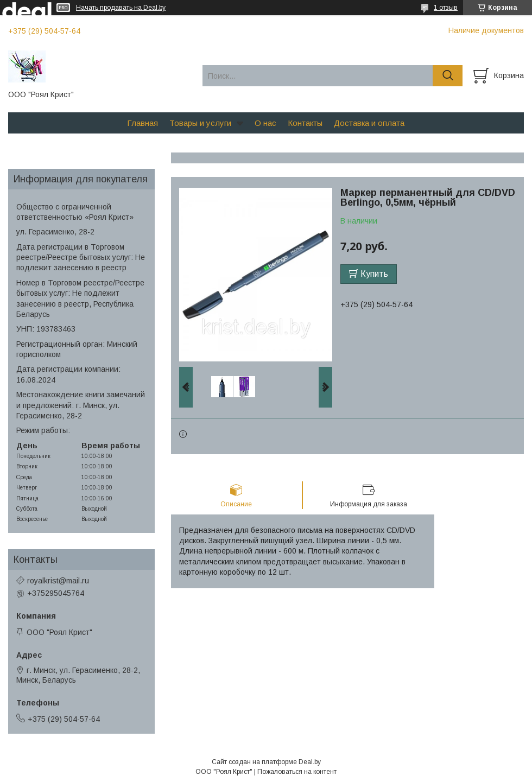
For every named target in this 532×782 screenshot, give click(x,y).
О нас (265, 123)
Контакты (305, 123)
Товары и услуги (200, 123)
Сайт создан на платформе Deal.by (266, 762)
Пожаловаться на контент (297, 772)
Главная (142, 123)
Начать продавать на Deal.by (121, 8)
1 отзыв (446, 8)
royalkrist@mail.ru (58, 581)
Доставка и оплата (369, 123)
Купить (374, 274)
